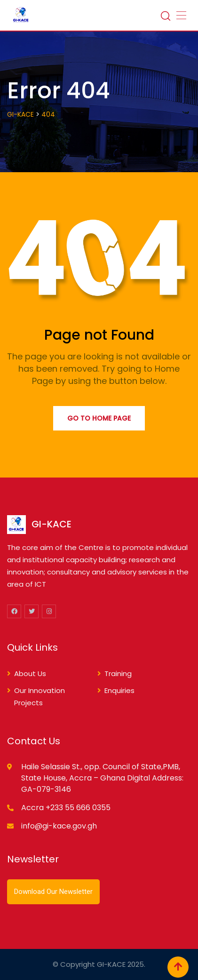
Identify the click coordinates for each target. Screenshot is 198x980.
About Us (30, 673)
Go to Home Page (99, 418)
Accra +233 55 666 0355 (66, 808)
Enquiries (119, 690)
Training (118, 673)
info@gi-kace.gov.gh (59, 826)
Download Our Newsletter (53, 892)
